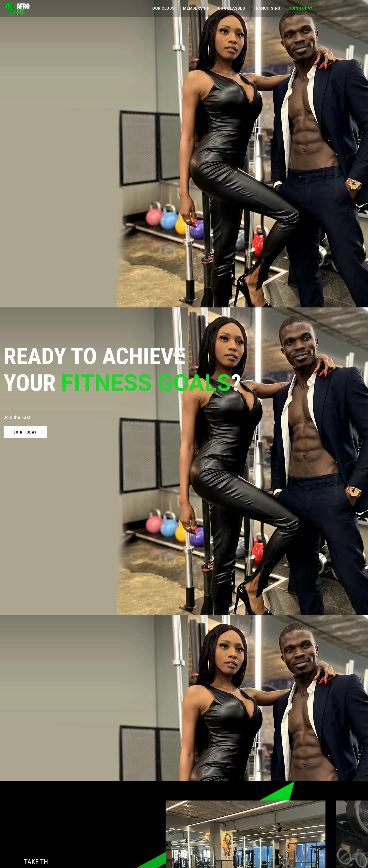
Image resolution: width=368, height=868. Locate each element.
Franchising (267, 8)
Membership (196, 8)
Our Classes (231, 8)
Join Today (301, 8)
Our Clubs (163, 8)
